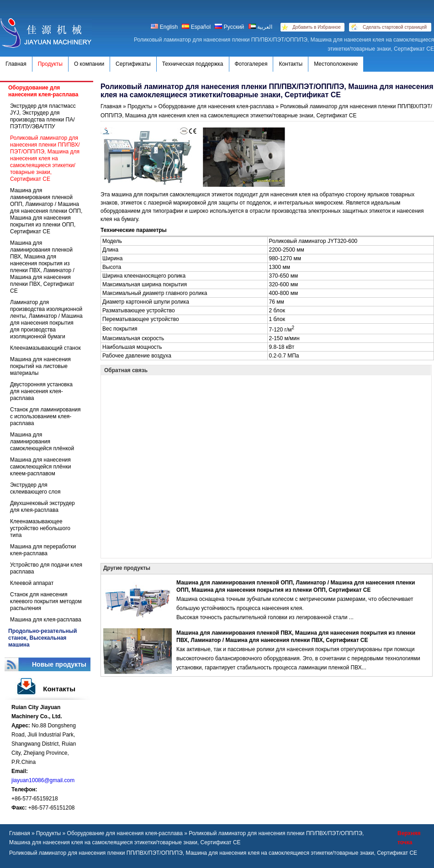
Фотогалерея (251, 64)
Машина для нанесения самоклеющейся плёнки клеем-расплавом (40, 467)
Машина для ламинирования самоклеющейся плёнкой (42, 442)
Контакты (291, 64)
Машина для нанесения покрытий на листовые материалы (40, 366)
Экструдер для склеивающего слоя (35, 488)
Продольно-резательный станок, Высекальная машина (42, 638)
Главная (16, 64)
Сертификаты (133, 64)
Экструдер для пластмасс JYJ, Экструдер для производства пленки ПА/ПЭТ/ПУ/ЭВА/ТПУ (43, 116)
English (165, 27)
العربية (260, 27)
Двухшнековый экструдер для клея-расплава (42, 507)
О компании (89, 64)
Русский (229, 27)
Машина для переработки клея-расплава (43, 550)
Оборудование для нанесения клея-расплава (43, 91)
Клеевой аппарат (32, 583)
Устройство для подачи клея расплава (46, 568)
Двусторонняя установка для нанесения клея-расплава (41, 391)
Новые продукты (59, 664)
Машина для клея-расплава (46, 620)
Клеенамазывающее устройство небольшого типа (40, 528)
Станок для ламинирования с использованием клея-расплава (45, 416)
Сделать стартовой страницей (395, 27)
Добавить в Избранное (317, 27)
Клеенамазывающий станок (45, 348)
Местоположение (336, 64)
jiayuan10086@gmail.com (43, 780)
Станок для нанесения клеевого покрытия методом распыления (46, 601)
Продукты (50, 64)
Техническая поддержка (193, 64)
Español (196, 27)
